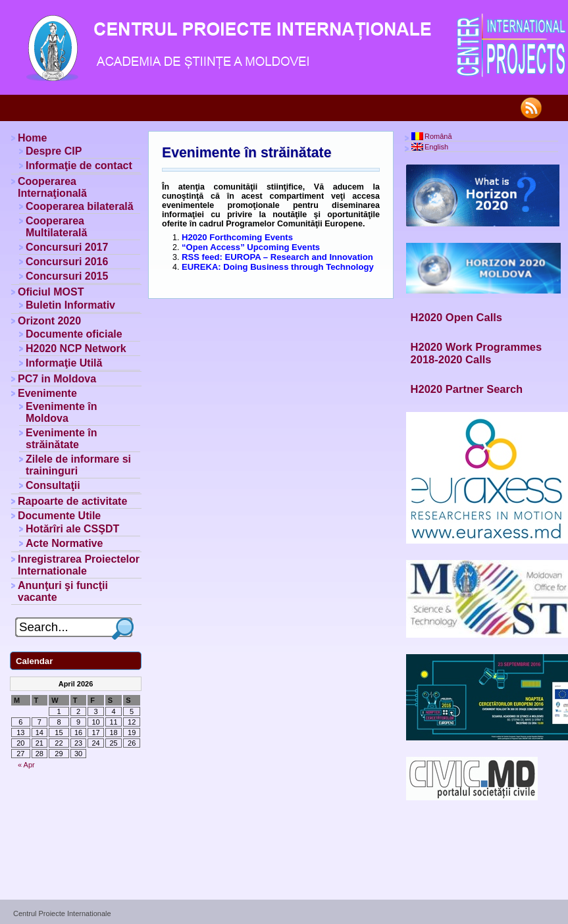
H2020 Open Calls (456, 317)
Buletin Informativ (70, 305)
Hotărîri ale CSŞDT (72, 529)
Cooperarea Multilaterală (56, 227)
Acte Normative (64, 543)
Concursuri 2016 (67, 262)
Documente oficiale (74, 334)
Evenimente (47, 393)
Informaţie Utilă (64, 363)
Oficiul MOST (51, 292)
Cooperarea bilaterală (80, 206)
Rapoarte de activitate (72, 501)
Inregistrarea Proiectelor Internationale (79, 565)
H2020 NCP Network (76, 348)
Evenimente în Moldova (61, 412)
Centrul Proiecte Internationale (62, 913)
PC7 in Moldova (57, 379)
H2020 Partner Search (467, 389)
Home (32, 138)
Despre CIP (54, 151)
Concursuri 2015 (67, 276)
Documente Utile (59, 516)
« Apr (26, 765)
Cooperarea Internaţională (52, 187)
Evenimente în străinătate (246, 153)
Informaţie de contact (79, 166)
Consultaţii (53, 485)
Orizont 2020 (49, 321)
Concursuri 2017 (67, 247)
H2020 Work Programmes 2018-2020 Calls (477, 353)
